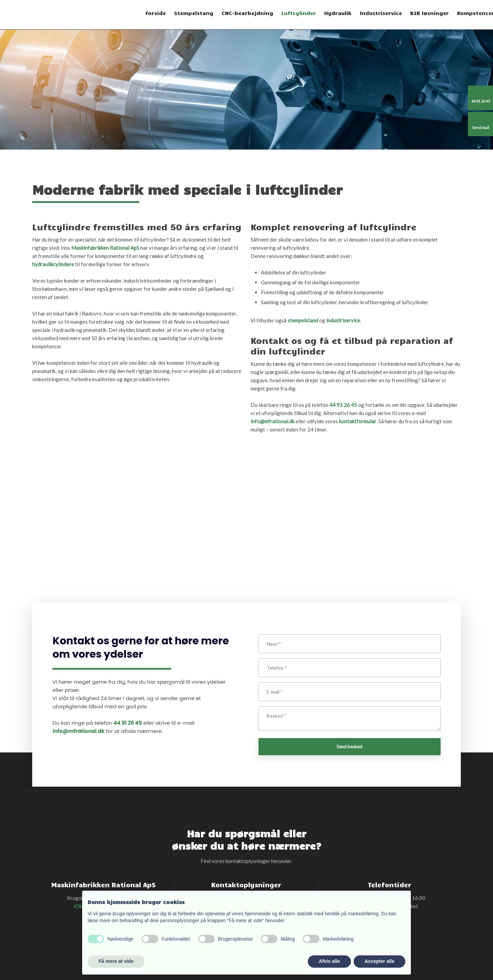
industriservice (343, 320)
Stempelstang (194, 13)
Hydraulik (338, 13)
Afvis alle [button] (329, 961)
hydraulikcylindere (53, 264)
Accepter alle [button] (380, 961)
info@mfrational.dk (273, 421)
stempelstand (303, 320)
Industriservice (381, 13)
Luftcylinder (299, 13)
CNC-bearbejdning (247, 13)
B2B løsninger (429, 13)
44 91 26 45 (343, 405)
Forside (156, 13)
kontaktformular (358, 421)
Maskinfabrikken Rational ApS (105, 248)
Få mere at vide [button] (116, 961)
